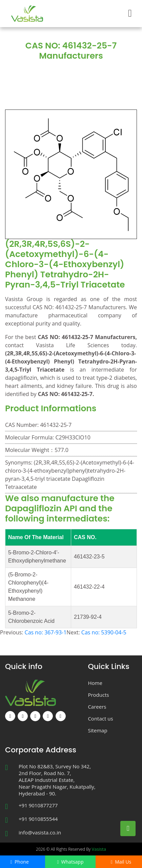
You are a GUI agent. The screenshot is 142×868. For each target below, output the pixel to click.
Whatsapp (70, 862)
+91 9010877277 (38, 805)
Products (80, 70)
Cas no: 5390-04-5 (104, 632)
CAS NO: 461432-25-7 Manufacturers (72, 78)
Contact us (100, 718)
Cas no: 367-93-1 (46, 632)
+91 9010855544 (38, 819)
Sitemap (97, 730)
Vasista (99, 849)
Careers (97, 707)
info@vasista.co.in (40, 832)
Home (51, 70)
